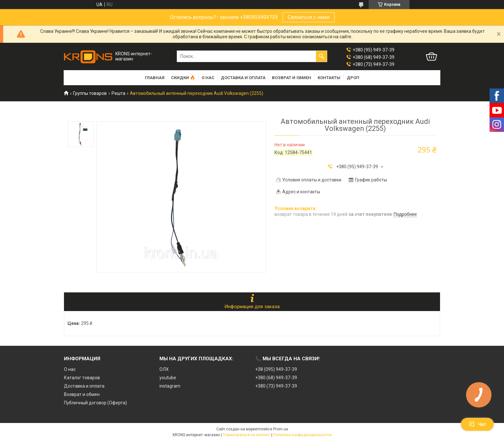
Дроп (353, 78)
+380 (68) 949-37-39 (276, 378)
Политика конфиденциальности (302, 435)
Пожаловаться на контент (247, 435)
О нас (208, 78)
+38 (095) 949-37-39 (276, 369)
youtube (168, 378)
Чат (477, 424)
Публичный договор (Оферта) (95, 403)
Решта (118, 93)
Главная (155, 78)
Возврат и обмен (292, 78)
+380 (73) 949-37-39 (276, 386)
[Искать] (321, 56)
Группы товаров (90, 93)
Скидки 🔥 (183, 78)
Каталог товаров (82, 378)
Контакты (329, 78)
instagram (170, 386)
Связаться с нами (309, 17)
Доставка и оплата (243, 78)
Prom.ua (281, 429)
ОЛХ (164, 369)
